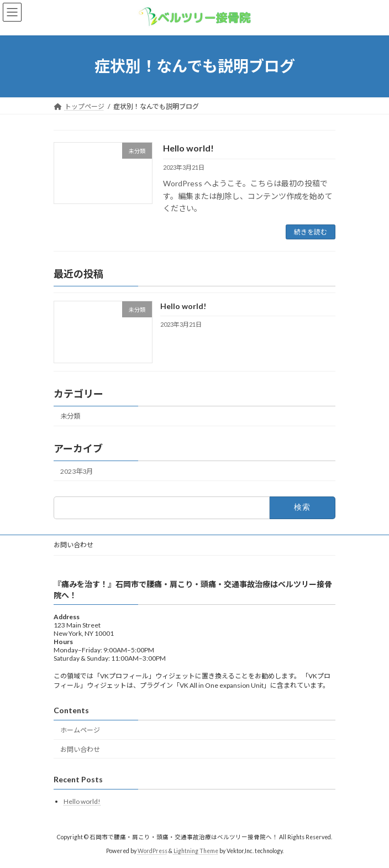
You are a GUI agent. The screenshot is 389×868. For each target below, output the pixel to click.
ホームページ (80, 730)
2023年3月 (77, 471)
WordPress (153, 851)
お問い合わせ (73, 545)
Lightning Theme (196, 851)
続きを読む (311, 232)
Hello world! (188, 148)
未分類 (70, 417)
